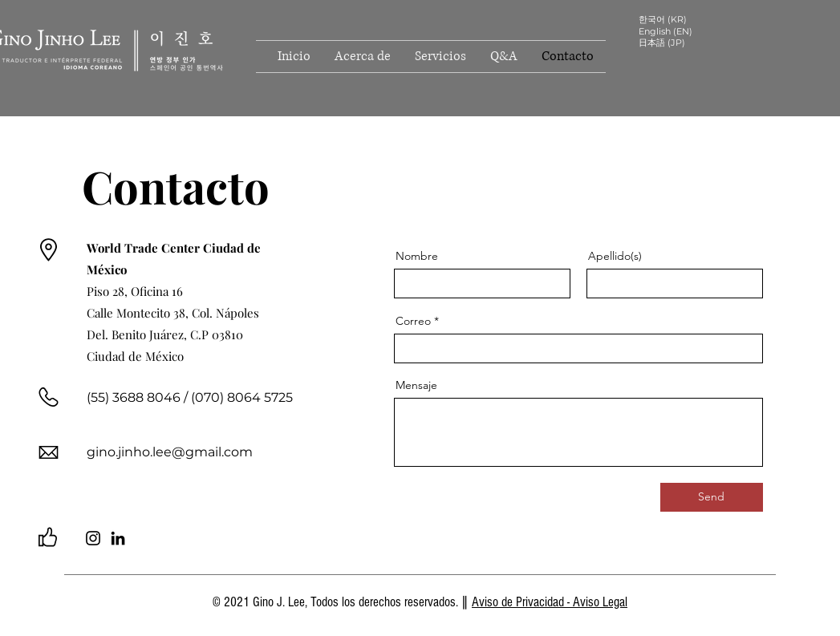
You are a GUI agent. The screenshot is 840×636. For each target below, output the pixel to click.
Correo (413, 321)
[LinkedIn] (118, 538)
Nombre (417, 256)
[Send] (712, 497)
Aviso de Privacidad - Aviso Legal (550, 602)
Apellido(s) (615, 256)
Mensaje (416, 385)
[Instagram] (93, 538)
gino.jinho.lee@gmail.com (170, 452)
